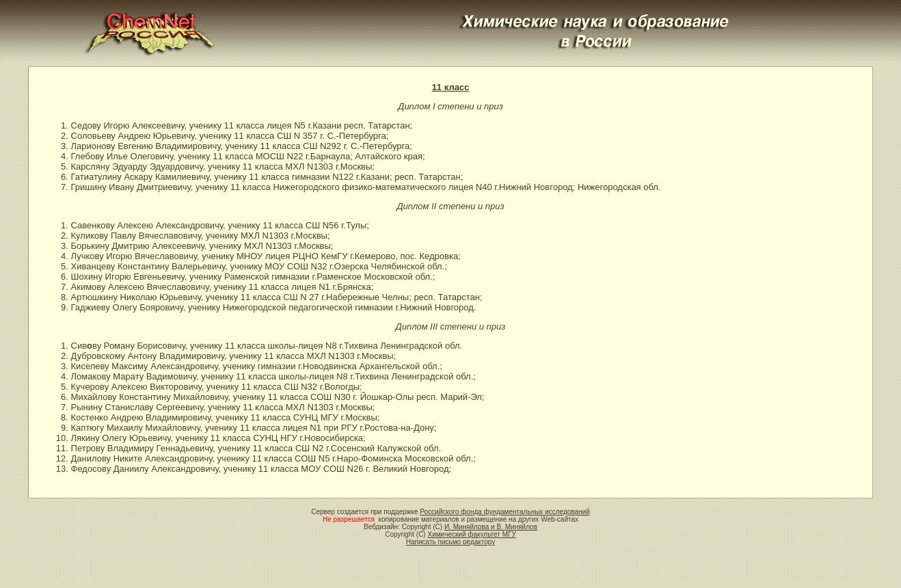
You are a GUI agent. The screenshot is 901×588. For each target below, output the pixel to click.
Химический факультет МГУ (471, 534)
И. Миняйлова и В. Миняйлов (491, 527)
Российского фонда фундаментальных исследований (505, 512)
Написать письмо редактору (450, 542)
